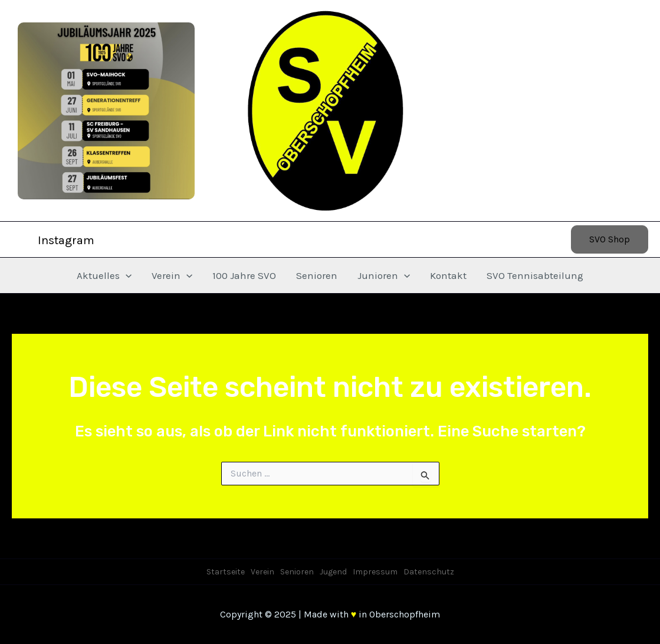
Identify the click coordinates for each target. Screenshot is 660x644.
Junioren (384, 275)
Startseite (226, 572)
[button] (610, 239)
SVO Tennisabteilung (535, 275)
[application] (126, 275)
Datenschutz (429, 572)
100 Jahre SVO (244, 275)
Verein (172, 275)
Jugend (333, 572)
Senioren (317, 275)
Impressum (375, 572)
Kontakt (448, 275)
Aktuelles (104, 275)
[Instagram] (58, 241)
